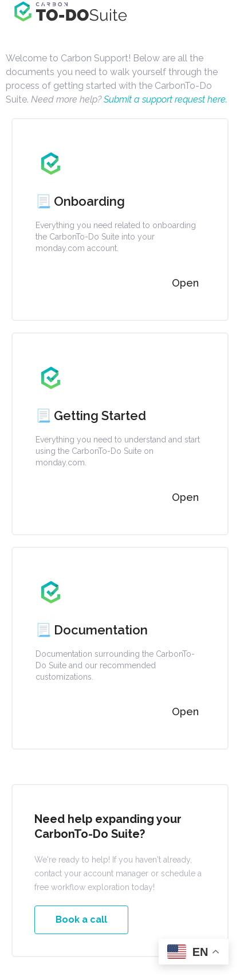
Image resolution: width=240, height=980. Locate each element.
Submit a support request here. (164, 99)
